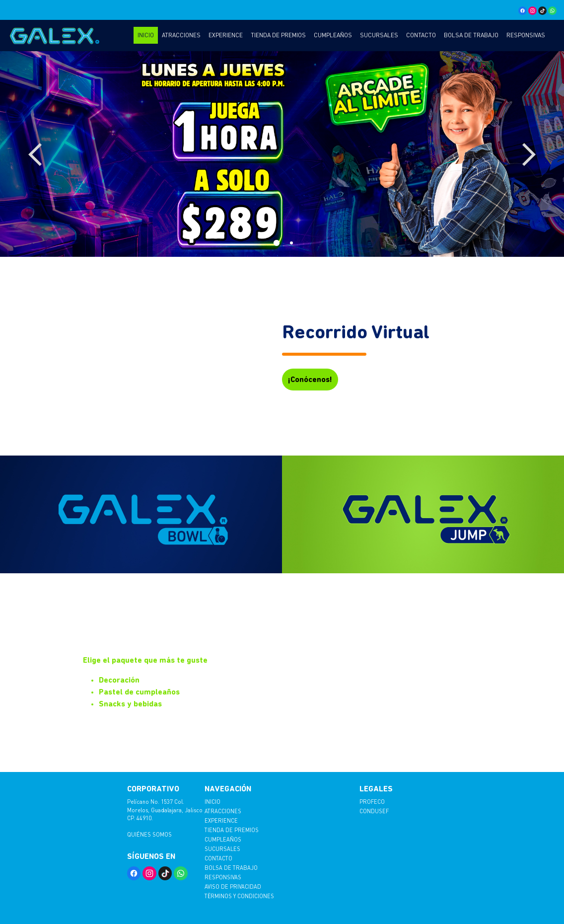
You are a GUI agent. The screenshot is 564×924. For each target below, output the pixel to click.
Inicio (146, 35)
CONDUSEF (374, 811)
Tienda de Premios (278, 35)
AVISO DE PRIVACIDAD (233, 886)
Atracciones (181, 35)
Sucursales (379, 35)
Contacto (421, 35)
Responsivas (526, 35)
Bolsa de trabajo (471, 35)
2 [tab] (289, 241)
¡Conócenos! (310, 380)
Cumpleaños (333, 35)
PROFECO (372, 802)
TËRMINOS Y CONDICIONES (239, 896)
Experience (226, 35)
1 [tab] (275, 241)
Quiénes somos (149, 834)
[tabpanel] (282, 154)
